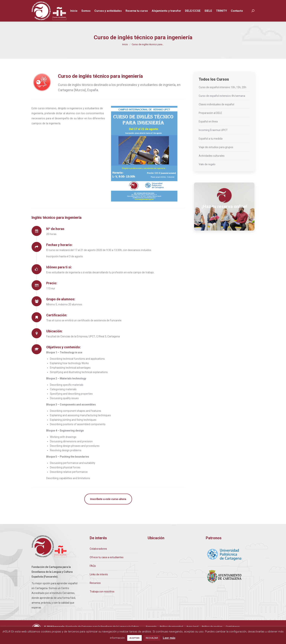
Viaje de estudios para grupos (216, 154)
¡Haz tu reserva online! (224, 213)
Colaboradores (98, 556)
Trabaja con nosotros (102, 598)
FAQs (93, 573)
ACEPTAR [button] (134, 638)
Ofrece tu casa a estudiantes (107, 564)
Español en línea (208, 128)
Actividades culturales (212, 163)
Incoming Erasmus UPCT (213, 137)
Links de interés (99, 581)
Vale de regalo (207, 171)
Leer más (169, 638)
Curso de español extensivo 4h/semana (222, 103)
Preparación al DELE (210, 120)
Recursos (95, 590)
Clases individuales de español (216, 111)
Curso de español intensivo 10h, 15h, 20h (222, 94)
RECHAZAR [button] (152, 638)
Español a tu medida (211, 146)
